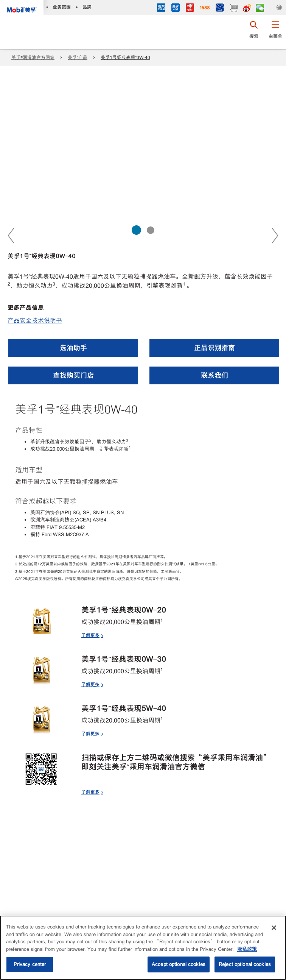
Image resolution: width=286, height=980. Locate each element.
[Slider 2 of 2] (151, 230)
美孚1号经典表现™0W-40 (125, 58)
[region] (143, 948)
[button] (275, 32)
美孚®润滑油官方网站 (33, 58)
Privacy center (30, 964)
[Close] (274, 928)
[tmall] (176, 9)
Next (275, 235)
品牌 (87, 7)
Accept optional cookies (179, 964)
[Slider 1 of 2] (136, 230)
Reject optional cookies (245, 964)
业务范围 (62, 7)
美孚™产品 (78, 58)
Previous (11, 235)
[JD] (190, 9)
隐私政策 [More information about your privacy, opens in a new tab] (247, 949)
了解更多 (90, 635)
